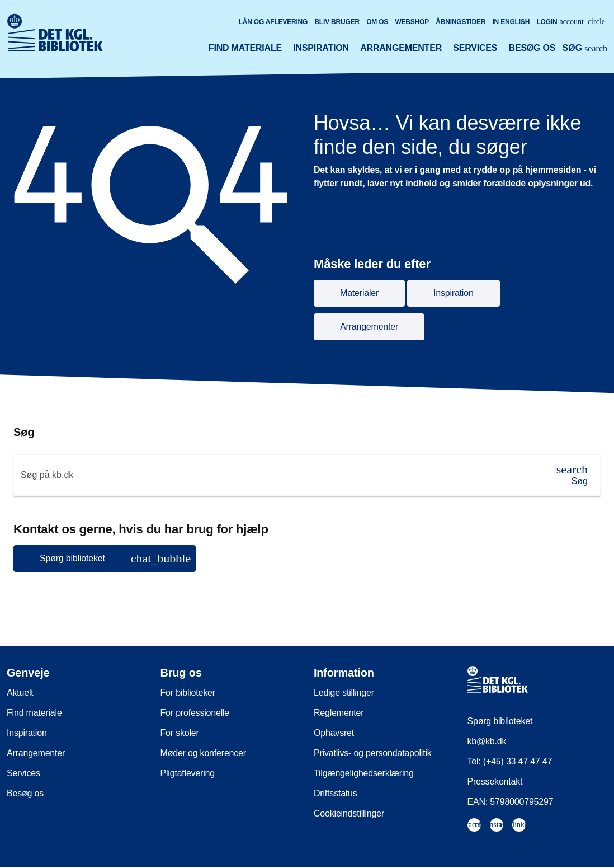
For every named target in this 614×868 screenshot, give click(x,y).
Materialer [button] (359, 293)
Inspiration (321, 48)
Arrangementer (401, 48)
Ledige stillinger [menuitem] (344, 693)
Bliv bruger (337, 22)
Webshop (412, 22)
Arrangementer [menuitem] (36, 753)
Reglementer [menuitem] (339, 713)
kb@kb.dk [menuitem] (487, 741)
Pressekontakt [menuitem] (495, 782)
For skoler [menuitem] (180, 733)
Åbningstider (460, 22)
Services (475, 48)
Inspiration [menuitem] (27, 733)
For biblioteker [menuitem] (188, 693)
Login (571, 22)
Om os (377, 22)
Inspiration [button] (454, 293)
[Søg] (572, 475)
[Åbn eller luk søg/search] (585, 49)
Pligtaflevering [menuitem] (188, 773)
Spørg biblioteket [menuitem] (500, 721)
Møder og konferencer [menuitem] (203, 753)
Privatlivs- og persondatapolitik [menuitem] (373, 753)
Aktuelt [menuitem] (20, 693)
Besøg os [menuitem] (25, 793)
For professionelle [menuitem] (195, 713)
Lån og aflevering (273, 22)
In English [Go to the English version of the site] (511, 22)
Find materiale (245, 48)
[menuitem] (474, 825)
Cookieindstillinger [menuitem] (349, 813)
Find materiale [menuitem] (34, 713)
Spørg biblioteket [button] (115, 558)
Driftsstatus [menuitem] (336, 793)
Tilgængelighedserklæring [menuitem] (364, 773)
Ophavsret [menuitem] (334, 733)
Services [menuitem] (23, 773)
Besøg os (532, 48)
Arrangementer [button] (369, 327)
